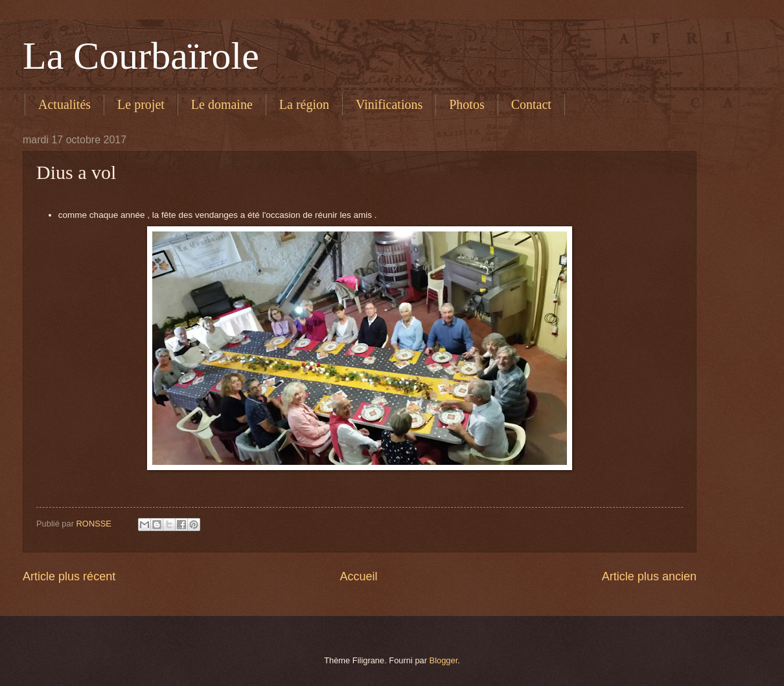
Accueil (358, 576)
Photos (467, 104)
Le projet (141, 104)
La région (304, 104)
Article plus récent (69, 576)
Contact (531, 104)
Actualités (64, 104)
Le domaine (222, 104)
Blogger (444, 660)
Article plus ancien (649, 576)
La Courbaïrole (141, 56)
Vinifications (389, 104)
